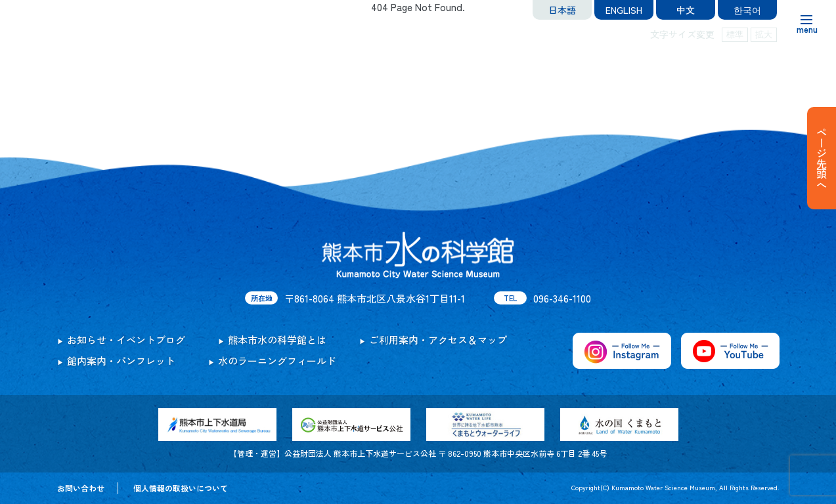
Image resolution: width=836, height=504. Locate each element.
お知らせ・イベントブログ (126, 340)
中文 (686, 10)
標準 (735, 34)
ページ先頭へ (822, 158)
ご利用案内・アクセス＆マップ (438, 340)
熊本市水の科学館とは (277, 340)
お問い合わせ (81, 488)
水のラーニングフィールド (277, 361)
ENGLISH (624, 10)
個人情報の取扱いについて (181, 488)
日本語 (562, 10)
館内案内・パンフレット (121, 361)
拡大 (764, 34)
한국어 (747, 10)
